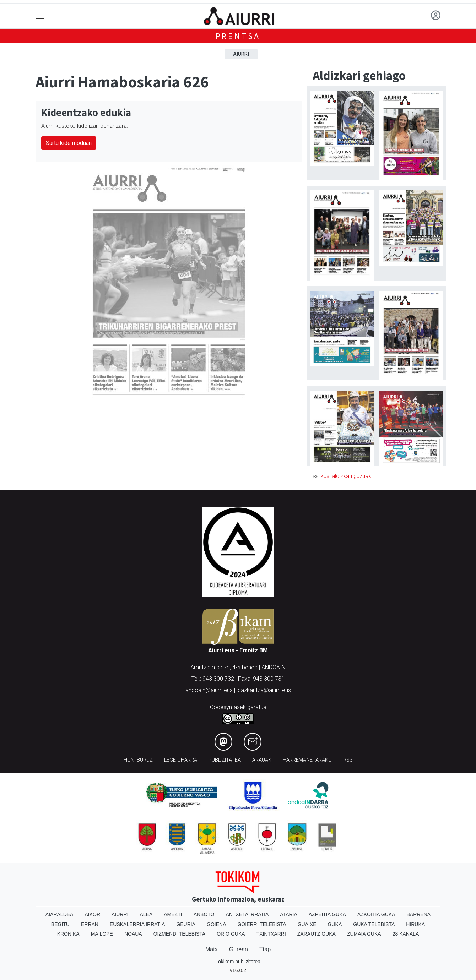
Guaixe (307, 924)
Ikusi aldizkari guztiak (345, 476)
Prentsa (238, 36)
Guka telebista (374, 924)
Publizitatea (225, 760)
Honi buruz (138, 760)
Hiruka (415, 924)
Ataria (289, 914)
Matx (212, 949)
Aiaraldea (59, 914)
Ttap (265, 949)
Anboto (204, 914)
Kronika (68, 934)
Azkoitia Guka (376, 914)
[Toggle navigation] (40, 16)
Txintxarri (271, 934)
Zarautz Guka (317, 934)
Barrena (418, 914)
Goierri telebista (262, 924)
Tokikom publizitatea (238, 962)
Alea (146, 914)
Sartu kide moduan (69, 143)
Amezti (173, 914)
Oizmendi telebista (180, 934)
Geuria (186, 924)
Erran (90, 924)
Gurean (239, 949)
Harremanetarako (307, 760)
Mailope (102, 934)
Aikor (92, 914)
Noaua (133, 934)
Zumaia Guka (364, 934)
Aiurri (241, 54)
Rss (348, 760)
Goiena (216, 924)
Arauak (262, 760)
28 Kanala (406, 934)
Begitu (60, 924)
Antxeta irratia (247, 914)
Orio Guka (231, 934)
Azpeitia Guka (327, 914)
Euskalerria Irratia (137, 924)
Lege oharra (181, 760)
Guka (335, 924)
